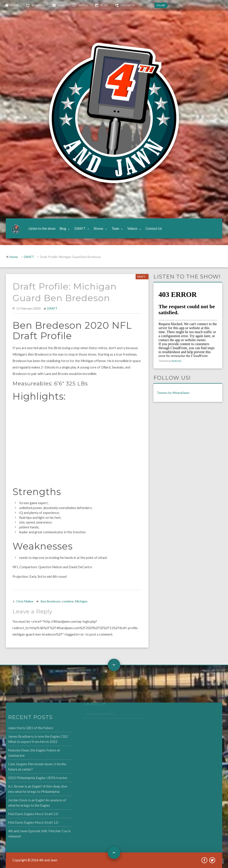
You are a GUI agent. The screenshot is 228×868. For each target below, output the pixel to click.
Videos (83, 5)
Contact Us (154, 229)
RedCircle (176, 361)
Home (15, 5)
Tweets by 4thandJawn (173, 393)
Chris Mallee (25, 601)
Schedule (38, 5)
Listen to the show (42, 229)
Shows (99, 229)
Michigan (81, 601)
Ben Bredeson (51, 601)
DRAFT (80, 229)
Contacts (128, 5)
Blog (104, 5)
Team (62, 5)
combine (68, 601)
